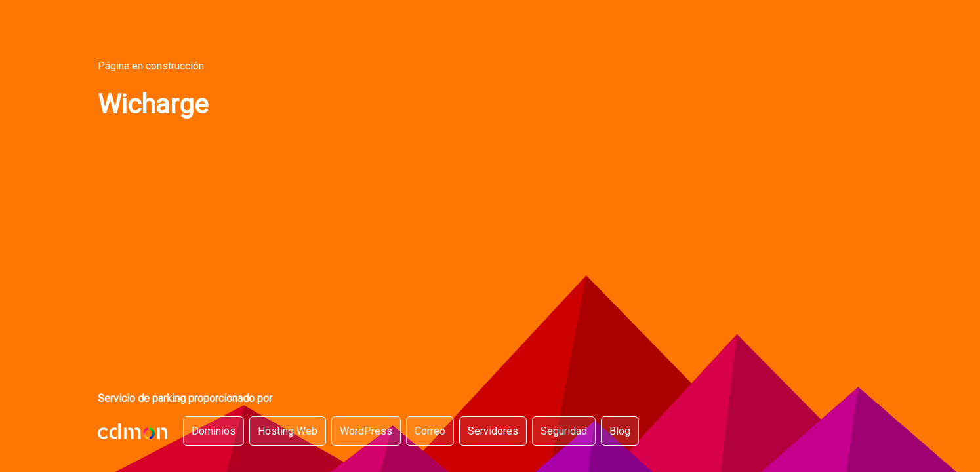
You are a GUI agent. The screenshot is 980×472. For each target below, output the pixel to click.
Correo (430, 431)
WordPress (366, 431)
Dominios (214, 431)
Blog (620, 431)
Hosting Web (288, 431)
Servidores (493, 431)
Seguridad (564, 431)
